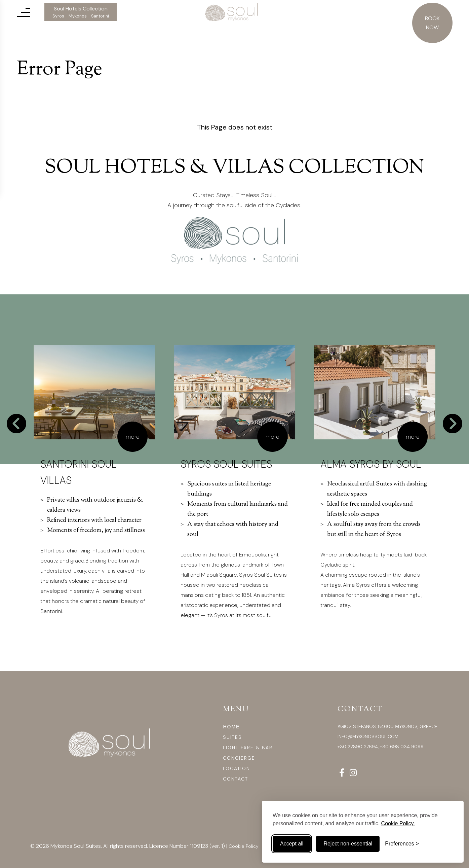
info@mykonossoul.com (368, 736)
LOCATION (237, 768)
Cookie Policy (244, 846)
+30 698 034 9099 (402, 747)
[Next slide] (453, 424)
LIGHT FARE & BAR (248, 748)
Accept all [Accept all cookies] (292, 844)
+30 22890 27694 (358, 747)
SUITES (232, 737)
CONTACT (236, 779)
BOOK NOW (432, 23)
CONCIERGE (239, 758)
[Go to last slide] (16, 424)
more (133, 437)
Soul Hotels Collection (81, 12)
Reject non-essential (348, 844)
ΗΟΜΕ (231, 727)
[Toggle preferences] (402, 844)
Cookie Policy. (398, 823)
